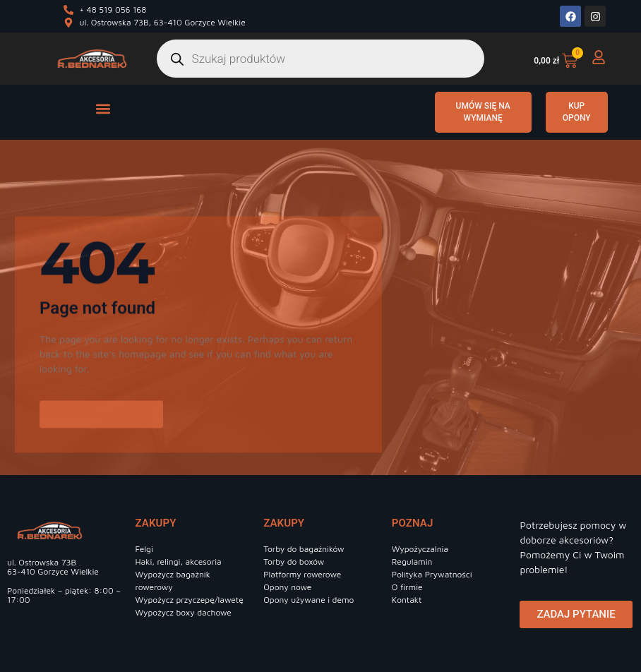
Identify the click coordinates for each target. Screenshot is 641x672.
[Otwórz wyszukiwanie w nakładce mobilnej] (321, 59)
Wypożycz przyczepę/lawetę (190, 600)
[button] (103, 109)
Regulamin (412, 562)
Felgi (144, 549)
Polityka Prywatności (432, 574)
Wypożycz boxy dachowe (184, 612)
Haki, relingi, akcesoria (179, 562)
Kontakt (407, 600)
